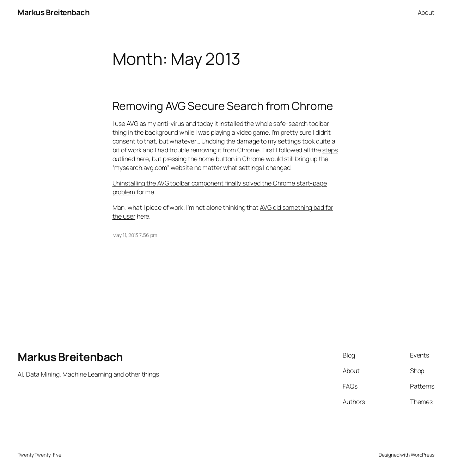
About (426, 12)
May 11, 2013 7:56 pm (135, 235)
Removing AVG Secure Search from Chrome (223, 106)
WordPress (423, 455)
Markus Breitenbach (54, 12)
